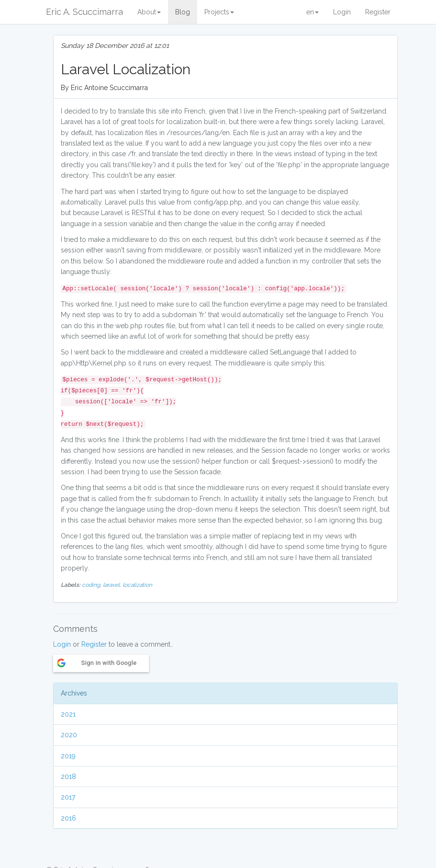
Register (378, 12)
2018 (68, 777)
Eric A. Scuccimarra (84, 12)
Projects (219, 12)
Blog (183, 12)
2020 (69, 735)
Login (342, 12)
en (313, 12)
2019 (68, 756)
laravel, (113, 585)
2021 (68, 714)
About (149, 12)
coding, (92, 585)
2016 (68, 818)
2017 (68, 797)
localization (137, 585)
